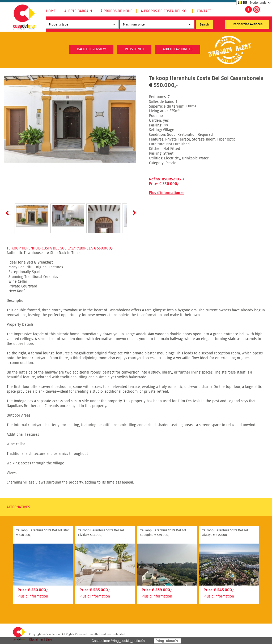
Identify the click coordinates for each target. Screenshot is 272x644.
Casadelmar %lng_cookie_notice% (118, 641)
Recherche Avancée (248, 24)
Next (133, 213)
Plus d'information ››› (167, 193)
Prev (8, 213)
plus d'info (134, 49)
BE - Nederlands (252, 3)
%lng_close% (167, 641)
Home (51, 11)
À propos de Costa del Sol (165, 11)
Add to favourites (178, 49)
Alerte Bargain (78, 11)
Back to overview (91, 49)
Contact (204, 11)
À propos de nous (116, 11)
